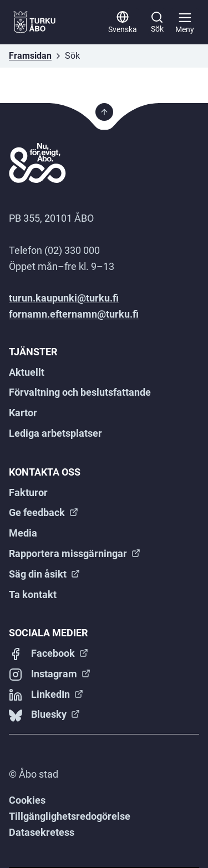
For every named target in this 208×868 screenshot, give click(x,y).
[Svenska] (123, 22)
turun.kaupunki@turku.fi (64, 298)
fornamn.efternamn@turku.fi (74, 314)
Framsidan (30, 56)
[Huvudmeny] (185, 22)
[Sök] (157, 22)
